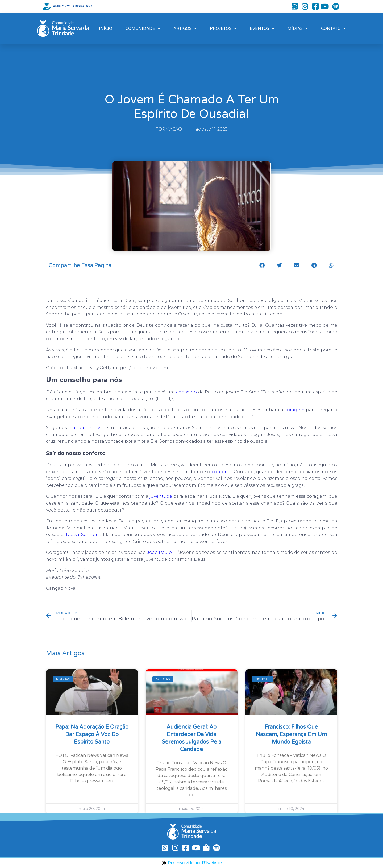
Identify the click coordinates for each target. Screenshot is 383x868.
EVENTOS (262, 29)
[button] (262, 265)
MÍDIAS (298, 29)
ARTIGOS (185, 29)
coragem (295, 410)
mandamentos (85, 428)
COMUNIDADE (143, 29)
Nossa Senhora (83, 535)
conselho (186, 392)
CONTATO (333, 29)
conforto (222, 472)
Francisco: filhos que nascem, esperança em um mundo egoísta (291, 734)
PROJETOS (223, 29)
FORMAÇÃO (169, 129)
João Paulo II (161, 552)
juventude (161, 496)
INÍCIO (106, 28)
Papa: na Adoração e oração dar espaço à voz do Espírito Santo (92, 734)
